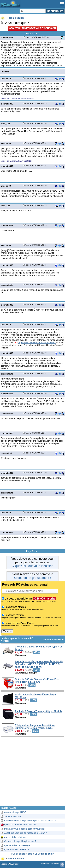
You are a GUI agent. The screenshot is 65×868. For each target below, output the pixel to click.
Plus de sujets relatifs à (33, 854)
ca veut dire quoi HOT (15, 812)
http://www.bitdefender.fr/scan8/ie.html (37, 343)
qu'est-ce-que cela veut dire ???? (21, 825)
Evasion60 (6, 79)
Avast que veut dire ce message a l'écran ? (26, 833)
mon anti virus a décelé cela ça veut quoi (24, 829)
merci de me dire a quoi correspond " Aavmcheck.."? (30, 820)
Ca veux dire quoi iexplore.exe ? (20, 841)
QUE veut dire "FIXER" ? (17, 849)
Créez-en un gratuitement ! (32, 578)
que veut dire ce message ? (18, 845)
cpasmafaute (7, 285)
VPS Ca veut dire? (13, 816)
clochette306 (7, 38)
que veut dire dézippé (15, 837)
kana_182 (5, 124)
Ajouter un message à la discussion (32, 28)
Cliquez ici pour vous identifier (32, 566)
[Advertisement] (32, 773)
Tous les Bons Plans (53, 640)
